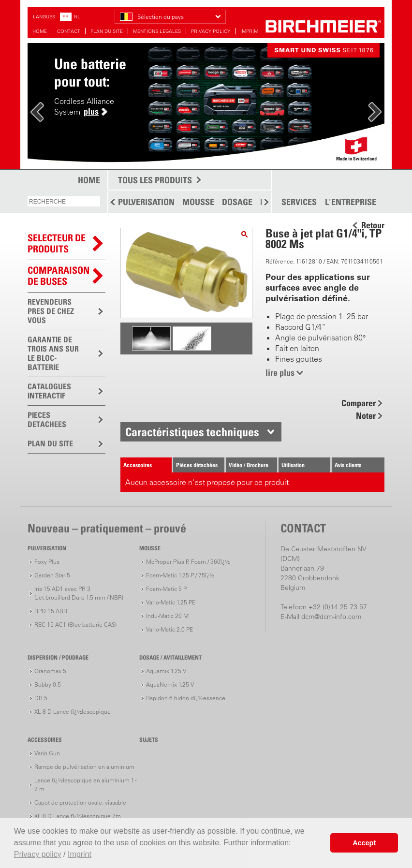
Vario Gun (47, 753)
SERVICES (299, 202)
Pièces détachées (197, 465)
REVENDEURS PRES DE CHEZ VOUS (51, 311)
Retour (373, 225)
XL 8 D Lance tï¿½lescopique (73, 712)
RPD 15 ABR (51, 611)
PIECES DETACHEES (47, 419)
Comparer (359, 403)
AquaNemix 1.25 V (170, 684)
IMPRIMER (252, 31)
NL (77, 17)
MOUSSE (198, 202)
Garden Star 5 (52, 575)
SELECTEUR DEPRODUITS (57, 243)
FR (66, 17)
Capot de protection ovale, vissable (80, 802)
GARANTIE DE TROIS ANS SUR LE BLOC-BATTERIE (53, 353)
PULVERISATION (146, 202)
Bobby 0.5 (48, 684)
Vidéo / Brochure (249, 465)
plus (91, 111)
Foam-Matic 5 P (166, 589)
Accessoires (138, 465)
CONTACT (69, 31)
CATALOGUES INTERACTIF (49, 391)
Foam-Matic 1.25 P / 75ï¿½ (180, 575)
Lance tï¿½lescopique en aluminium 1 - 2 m (85, 785)
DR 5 (41, 698)
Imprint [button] (80, 854)
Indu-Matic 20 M (167, 616)
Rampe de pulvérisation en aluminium (84, 767)
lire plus (280, 373)
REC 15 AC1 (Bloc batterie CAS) (75, 625)
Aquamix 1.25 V (166, 671)
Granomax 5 (50, 671)
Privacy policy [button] (38, 854)
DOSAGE (237, 202)
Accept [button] (364, 843)
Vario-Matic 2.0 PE (169, 629)
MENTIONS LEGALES (157, 31)
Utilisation (293, 465)
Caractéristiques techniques (192, 432)
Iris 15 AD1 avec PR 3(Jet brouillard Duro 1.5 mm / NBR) (79, 593)
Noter (366, 416)
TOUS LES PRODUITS (155, 180)
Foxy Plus (47, 562)
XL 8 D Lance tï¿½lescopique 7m (78, 816)
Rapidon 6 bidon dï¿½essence (186, 698)
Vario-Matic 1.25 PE (171, 602)
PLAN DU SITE (107, 31)
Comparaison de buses (59, 276)
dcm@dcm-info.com (331, 617)
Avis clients (348, 465)
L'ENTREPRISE (351, 202)
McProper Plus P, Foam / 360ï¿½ (188, 562)
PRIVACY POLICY (211, 31)
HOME (40, 31)
